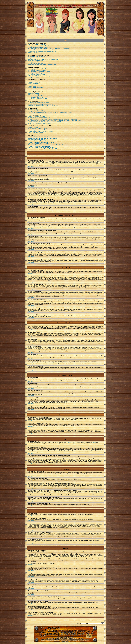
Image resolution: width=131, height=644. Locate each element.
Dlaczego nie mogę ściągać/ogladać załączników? (41, 147)
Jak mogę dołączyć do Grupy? (36, 97)
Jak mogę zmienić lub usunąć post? (37, 70)
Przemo (94, 443)
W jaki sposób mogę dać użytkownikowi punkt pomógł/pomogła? (44, 122)
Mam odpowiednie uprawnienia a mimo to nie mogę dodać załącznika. (46, 145)
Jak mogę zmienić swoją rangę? (36, 63)
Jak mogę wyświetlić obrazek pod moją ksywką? (40, 62)
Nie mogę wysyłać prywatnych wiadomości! (39, 103)
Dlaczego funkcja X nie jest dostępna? (38, 111)
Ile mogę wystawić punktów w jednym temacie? (40, 123)
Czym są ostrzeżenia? (33, 127)
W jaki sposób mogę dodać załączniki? (38, 137)
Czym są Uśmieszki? (33, 84)
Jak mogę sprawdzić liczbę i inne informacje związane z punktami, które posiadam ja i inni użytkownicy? (55, 120)
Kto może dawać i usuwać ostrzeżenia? (38, 129)
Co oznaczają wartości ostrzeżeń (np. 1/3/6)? (39, 130)
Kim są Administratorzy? (34, 93)
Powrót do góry (31, 166)
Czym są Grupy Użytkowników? (36, 96)
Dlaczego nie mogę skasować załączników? (39, 146)
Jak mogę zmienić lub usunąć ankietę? (38, 74)
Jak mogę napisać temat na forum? (37, 69)
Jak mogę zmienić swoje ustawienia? (37, 57)
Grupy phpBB (69, 443)
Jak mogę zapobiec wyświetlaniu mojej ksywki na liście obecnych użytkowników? (49, 48)
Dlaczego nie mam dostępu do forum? (38, 76)
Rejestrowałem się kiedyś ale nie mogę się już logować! (42, 51)
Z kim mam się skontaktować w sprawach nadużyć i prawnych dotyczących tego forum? (50, 112)
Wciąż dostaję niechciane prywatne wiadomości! (40, 104)
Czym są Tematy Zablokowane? (36, 89)
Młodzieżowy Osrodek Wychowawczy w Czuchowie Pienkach (65, 633)
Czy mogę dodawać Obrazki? (35, 85)
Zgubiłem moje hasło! (33, 52)
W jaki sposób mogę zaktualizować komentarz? (40, 141)
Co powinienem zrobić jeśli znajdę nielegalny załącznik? (42, 149)
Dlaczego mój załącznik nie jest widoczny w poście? (41, 142)
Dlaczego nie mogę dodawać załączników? (39, 143)
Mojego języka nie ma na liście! (36, 61)
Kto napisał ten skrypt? (34, 110)
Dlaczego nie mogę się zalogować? (37, 44)
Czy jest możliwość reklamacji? (36, 133)
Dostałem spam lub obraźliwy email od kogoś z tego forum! (43, 105)
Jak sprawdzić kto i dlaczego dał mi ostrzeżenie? (40, 131)
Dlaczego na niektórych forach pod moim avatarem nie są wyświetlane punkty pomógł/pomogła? (53, 119)
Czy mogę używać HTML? (34, 82)
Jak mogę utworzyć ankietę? (35, 73)
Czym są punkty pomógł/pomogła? (37, 116)
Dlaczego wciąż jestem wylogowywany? (38, 47)
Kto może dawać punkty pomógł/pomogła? (39, 118)
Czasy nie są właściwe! (34, 58)
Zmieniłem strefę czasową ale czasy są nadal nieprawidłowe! (43, 59)
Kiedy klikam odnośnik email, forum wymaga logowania (42, 65)
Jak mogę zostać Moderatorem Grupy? (38, 99)
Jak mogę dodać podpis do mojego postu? (39, 72)
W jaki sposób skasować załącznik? (37, 139)
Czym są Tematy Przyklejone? (35, 88)
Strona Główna (31, 38)
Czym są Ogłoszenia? (33, 86)
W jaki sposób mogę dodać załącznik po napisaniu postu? (43, 138)
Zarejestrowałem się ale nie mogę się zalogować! (40, 50)
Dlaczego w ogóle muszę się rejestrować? (39, 46)
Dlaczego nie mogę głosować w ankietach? (39, 77)
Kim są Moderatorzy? (33, 95)
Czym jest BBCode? (33, 81)
